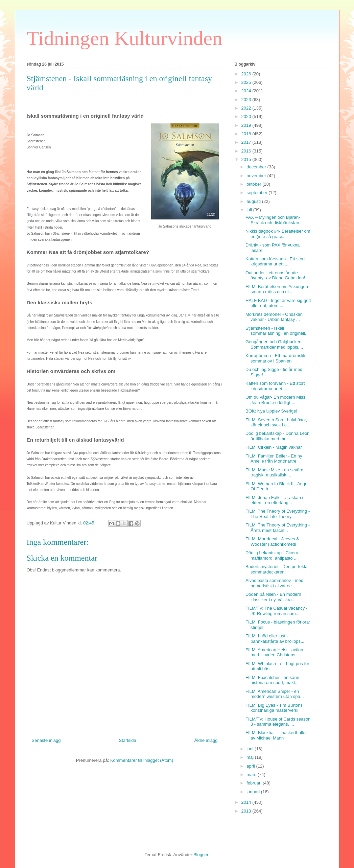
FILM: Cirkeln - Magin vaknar (274, 447)
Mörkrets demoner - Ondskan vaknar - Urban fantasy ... (274, 317)
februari (255, 783)
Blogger (201, 855)
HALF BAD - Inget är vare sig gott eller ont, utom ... (278, 303)
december (257, 167)
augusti (254, 201)
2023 (247, 100)
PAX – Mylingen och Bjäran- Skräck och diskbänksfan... (274, 220)
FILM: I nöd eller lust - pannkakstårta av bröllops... (275, 639)
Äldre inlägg (206, 740)
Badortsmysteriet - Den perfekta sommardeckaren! (277, 569)
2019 (247, 125)
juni (251, 749)
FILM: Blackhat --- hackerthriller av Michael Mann (276, 735)
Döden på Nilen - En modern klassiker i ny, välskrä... (273, 597)
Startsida (128, 740)
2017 (247, 142)
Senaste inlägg (46, 740)
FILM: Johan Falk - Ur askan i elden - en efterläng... (274, 500)
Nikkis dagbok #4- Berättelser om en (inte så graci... (278, 234)
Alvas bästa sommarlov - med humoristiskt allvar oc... (274, 583)
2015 (247, 159)
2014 (247, 802)
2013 (247, 811)
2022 (247, 108)
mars (252, 775)
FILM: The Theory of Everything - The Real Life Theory (278, 514)
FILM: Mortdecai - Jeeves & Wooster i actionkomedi (272, 542)
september (257, 193)
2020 (247, 116)
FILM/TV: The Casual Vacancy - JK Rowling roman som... (276, 611)
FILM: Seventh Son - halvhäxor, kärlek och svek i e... (276, 423)
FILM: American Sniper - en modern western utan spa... (275, 694)
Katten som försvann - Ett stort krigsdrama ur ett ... (275, 262)
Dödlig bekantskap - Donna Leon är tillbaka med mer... (277, 436)
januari (254, 792)
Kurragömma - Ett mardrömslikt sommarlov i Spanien (276, 358)
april (251, 766)
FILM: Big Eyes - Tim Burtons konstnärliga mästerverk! (274, 708)
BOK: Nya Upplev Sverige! (271, 411)
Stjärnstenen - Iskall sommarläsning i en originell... (277, 331)
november (257, 176)
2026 (247, 74)
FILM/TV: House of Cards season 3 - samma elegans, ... (278, 722)
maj (251, 757)
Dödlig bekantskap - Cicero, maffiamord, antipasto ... (273, 555)
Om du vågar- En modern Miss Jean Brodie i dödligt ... (275, 400)
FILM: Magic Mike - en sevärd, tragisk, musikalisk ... (275, 473)
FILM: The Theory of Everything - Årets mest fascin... (278, 528)
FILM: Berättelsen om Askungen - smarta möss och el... (278, 289)
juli (250, 210)
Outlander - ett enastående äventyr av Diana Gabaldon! (275, 275)
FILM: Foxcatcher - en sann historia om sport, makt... (272, 680)
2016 (247, 151)
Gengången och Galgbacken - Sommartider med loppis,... (275, 344)
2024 (247, 91)
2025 (247, 82)
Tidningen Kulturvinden (125, 38)
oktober (254, 184)
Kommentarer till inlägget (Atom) (142, 760)
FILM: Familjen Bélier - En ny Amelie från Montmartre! (274, 459)
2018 (247, 134)
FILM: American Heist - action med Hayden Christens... (274, 652)
